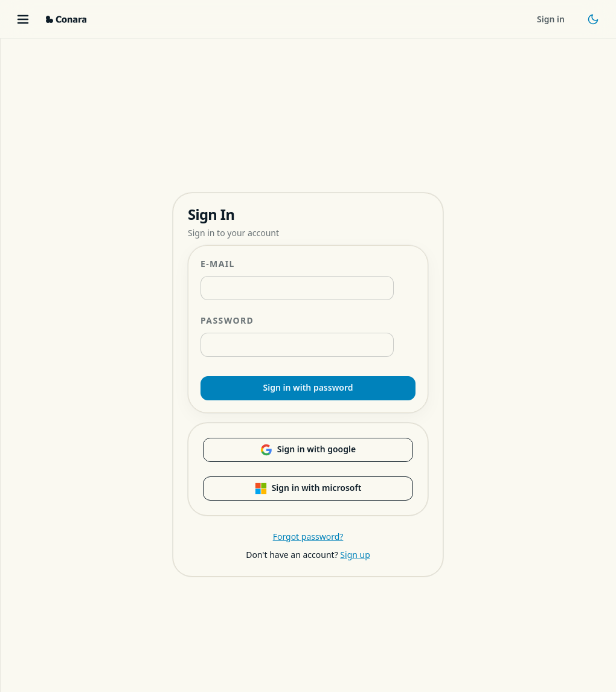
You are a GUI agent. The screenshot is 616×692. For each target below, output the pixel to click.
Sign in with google (308, 449)
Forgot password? (308, 537)
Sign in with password (308, 387)
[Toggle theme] (593, 19)
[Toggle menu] (23, 19)
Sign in (551, 19)
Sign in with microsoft (308, 488)
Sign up (355, 555)
